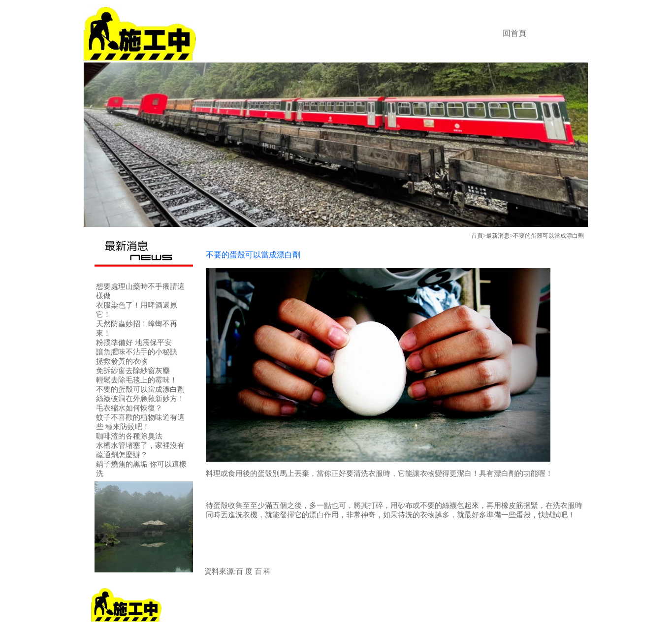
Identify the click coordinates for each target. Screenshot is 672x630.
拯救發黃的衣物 (122, 361)
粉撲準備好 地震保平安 (134, 343)
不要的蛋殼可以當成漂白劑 (140, 389)
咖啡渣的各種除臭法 (129, 436)
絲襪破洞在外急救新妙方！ (140, 399)
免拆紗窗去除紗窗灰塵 (133, 371)
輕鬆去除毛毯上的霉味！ (137, 380)
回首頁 (514, 33)
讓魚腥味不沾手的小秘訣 (137, 352)
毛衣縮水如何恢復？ (129, 408)
